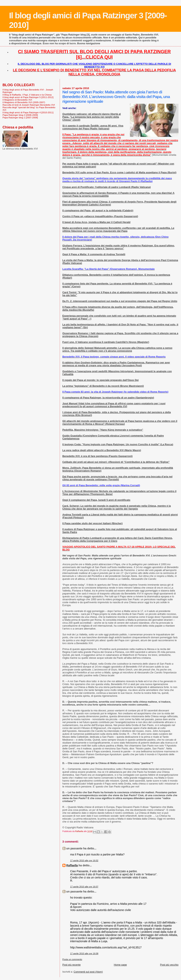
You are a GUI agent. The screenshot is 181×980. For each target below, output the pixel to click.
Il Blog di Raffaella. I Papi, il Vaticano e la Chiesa (27, 95)
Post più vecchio (169, 965)
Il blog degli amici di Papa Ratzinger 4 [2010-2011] (28, 112)
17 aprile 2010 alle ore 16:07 (84, 887)
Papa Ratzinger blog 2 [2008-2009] (20, 115)
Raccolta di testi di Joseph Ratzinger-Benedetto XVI (29, 105)
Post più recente (72, 965)
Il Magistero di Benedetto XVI (17, 100)
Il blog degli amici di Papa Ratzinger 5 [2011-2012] (28, 97)
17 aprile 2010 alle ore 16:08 (84, 953)
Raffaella (72, 865)
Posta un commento (72, 959)
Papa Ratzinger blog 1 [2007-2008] (20, 117)
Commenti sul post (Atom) (88, 972)
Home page (120, 965)
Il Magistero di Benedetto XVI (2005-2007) (24, 102)
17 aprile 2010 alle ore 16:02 (84, 860)
